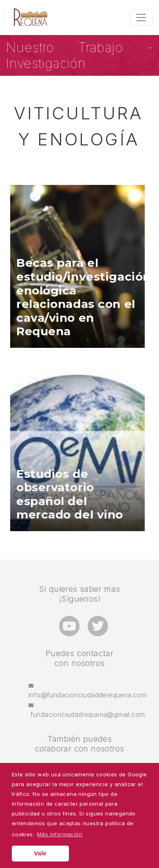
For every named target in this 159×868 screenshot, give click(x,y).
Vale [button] (40, 853)
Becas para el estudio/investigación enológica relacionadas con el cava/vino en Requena (84, 297)
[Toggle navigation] (141, 18)
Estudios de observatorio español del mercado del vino (70, 494)
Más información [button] (60, 834)
